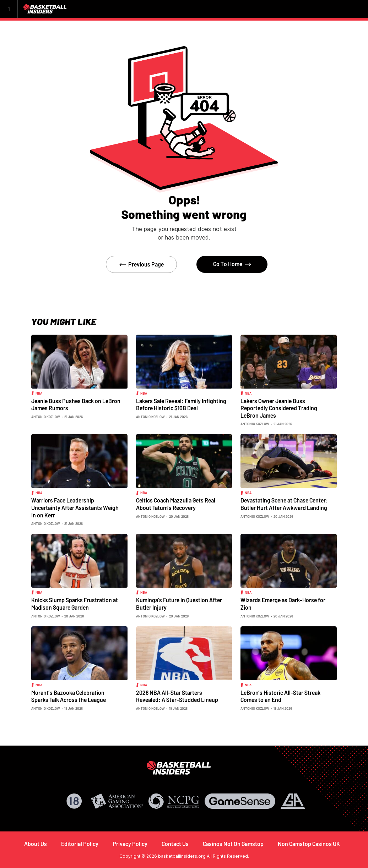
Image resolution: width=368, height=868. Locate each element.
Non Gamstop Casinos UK (309, 844)
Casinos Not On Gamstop (233, 844)
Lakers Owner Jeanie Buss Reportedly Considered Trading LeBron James (279, 408)
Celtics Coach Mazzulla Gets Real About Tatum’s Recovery (176, 504)
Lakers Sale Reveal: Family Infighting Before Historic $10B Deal (181, 405)
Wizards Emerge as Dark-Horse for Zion (283, 604)
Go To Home (228, 264)
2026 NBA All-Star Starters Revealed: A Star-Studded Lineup (177, 696)
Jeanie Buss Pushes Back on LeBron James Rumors (76, 405)
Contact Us (175, 844)
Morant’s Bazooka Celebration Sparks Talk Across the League (69, 696)
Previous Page (146, 264)
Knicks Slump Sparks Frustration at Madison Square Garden (75, 604)
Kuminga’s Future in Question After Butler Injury (179, 604)
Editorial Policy (80, 844)
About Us (36, 844)
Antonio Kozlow (46, 417)
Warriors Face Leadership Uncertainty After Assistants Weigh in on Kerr (75, 507)
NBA (39, 393)
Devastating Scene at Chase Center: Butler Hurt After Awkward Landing (284, 504)
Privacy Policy (130, 844)
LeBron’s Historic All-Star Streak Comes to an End (280, 696)
